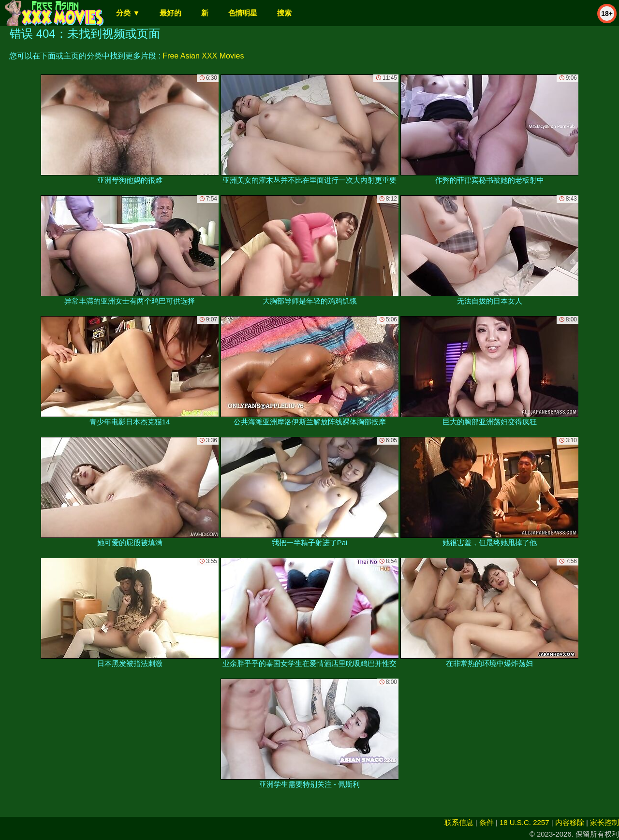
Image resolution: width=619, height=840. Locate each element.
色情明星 (243, 13)
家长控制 (604, 822)
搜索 (284, 13)
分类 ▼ (128, 13)
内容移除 (570, 822)
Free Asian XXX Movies (203, 56)
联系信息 (459, 822)
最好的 (170, 13)
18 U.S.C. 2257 (524, 822)
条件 (486, 822)
